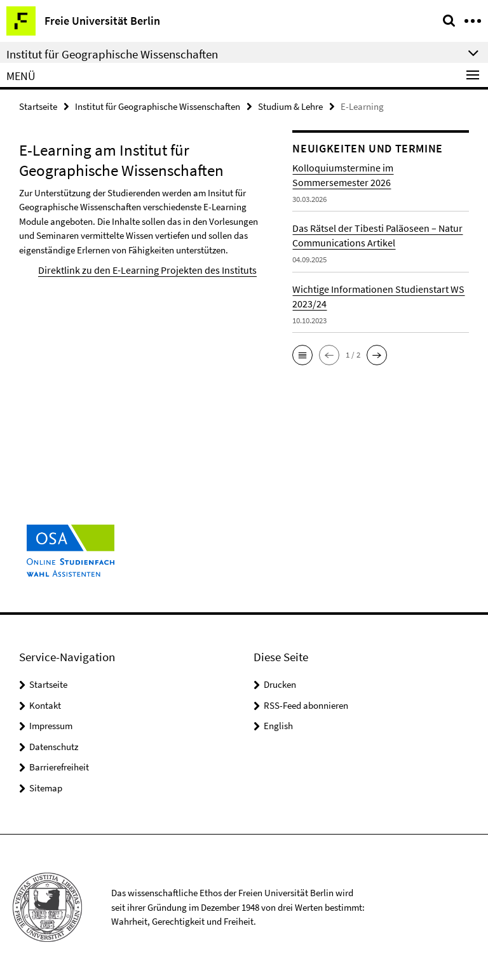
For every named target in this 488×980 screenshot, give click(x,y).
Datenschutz (54, 747)
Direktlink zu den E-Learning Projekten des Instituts (138, 269)
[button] (302, 354)
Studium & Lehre (290, 106)
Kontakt (45, 705)
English (278, 726)
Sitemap (46, 788)
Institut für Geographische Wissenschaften (158, 106)
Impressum (51, 726)
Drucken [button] (280, 684)
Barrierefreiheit (59, 767)
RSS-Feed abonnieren (306, 705)
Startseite (38, 106)
